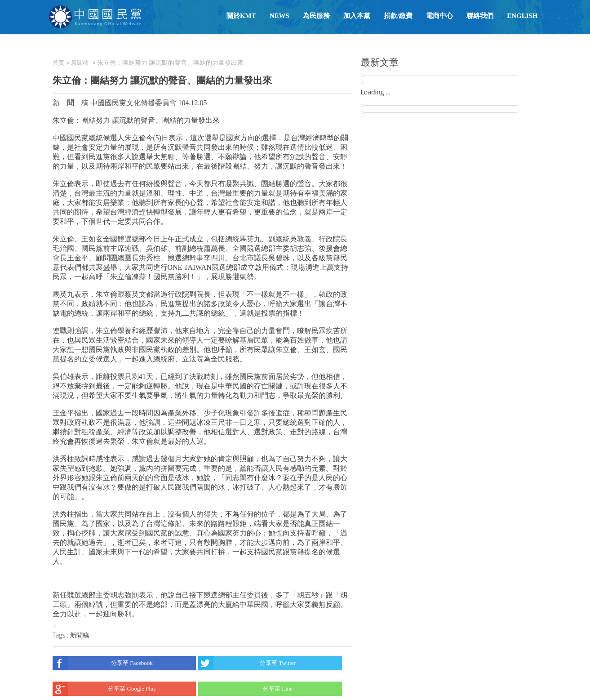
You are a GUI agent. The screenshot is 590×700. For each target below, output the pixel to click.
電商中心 (439, 16)
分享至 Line (245, 689)
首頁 (58, 63)
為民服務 (316, 16)
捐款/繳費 (398, 16)
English (522, 16)
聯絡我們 (480, 16)
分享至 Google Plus (104, 689)
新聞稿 (80, 63)
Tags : (61, 635)
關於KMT (241, 16)
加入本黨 (357, 16)
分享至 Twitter (247, 663)
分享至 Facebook (103, 663)
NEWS (279, 16)
